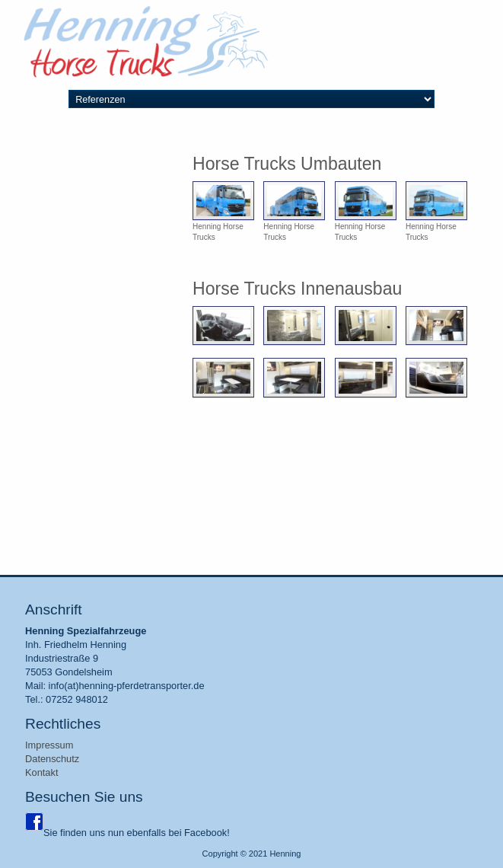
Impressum (49, 745)
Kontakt (41, 772)
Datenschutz (52, 759)
